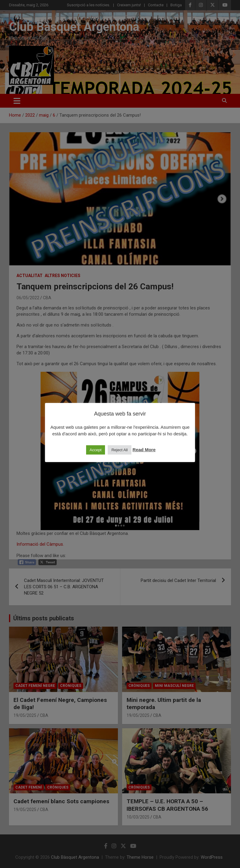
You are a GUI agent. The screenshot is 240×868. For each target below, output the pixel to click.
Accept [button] (96, 450)
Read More (144, 450)
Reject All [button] (119, 450)
